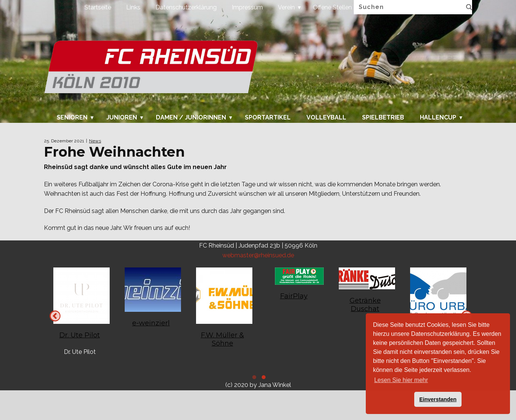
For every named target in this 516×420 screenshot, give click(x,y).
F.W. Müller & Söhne (223, 339)
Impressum (247, 7)
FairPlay (294, 296)
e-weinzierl (151, 323)
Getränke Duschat (365, 305)
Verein (286, 7)
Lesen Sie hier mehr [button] (401, 380)
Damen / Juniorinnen (191, 118)
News (95, 141)
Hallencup (438, 118)
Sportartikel (268, 118)
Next (55, 316)
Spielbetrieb (383, 118)
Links (133, 7)
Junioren (122, 118)
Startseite (98, 7)
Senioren (72, 118)
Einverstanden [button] (438, 399)
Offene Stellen (332, 7)
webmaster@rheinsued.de (258, 255)
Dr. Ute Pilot (80, 335)
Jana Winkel (275, 385)
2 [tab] (253, 378)
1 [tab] (263, 378)
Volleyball (326, 118)
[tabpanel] (436, 307)
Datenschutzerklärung (186, 7)
